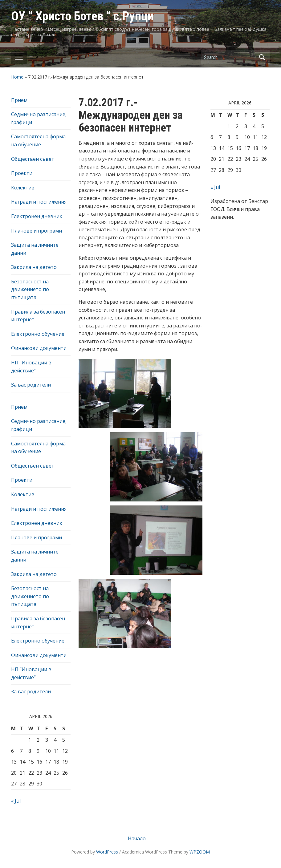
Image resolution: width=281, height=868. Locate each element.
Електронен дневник (37, 216)
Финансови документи (39, 348)
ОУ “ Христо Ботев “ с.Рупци (82, 16)
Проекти (22, 173)
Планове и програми (37, 231)
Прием (19, 100)
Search (262, 57)
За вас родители (31, 385)
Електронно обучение (38, 334)
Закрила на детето (34, 267)
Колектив (23, 188)
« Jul (16, 801)
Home (17, 77)
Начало (137, 838)
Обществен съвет (33, 159)
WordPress (107, 852)
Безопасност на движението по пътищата (30, 289)
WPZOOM (200, 852)
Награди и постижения (39, 202)
